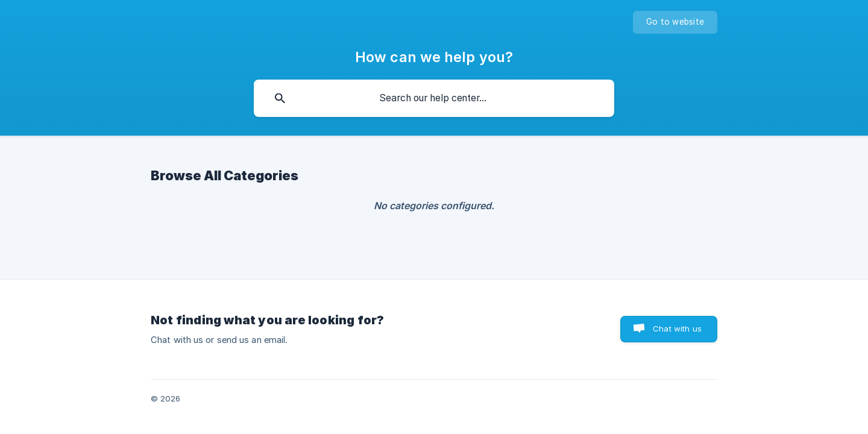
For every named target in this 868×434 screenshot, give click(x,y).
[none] (675, 22)
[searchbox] (434, 98)
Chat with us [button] (677, 329)
